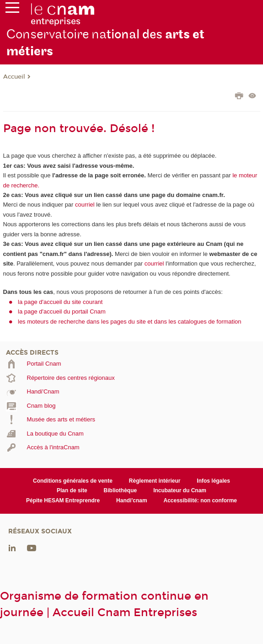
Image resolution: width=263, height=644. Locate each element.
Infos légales (213, 481)
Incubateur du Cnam (180, 490)
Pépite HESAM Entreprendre (63, 500)
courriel (85, 205)
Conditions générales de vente (73, 481)
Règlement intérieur (155, 481)
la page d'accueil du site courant (60, 302)
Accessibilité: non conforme (201, 500)
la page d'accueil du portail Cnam (62, 311)
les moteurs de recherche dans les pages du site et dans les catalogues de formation (130, 322)
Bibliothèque (121, 490)
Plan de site (72, 490)
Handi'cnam (131, 500)
